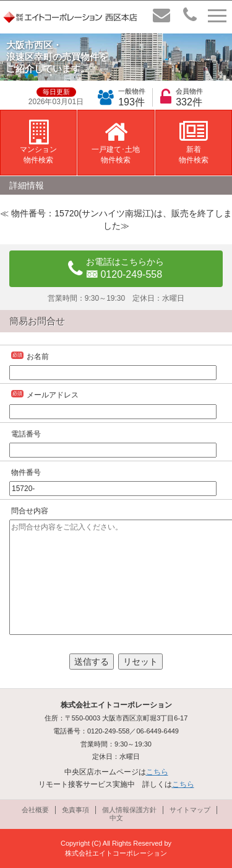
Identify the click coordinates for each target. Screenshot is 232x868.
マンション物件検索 (38, 142)
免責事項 (75, 810)
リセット (140, 662)
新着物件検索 (194, 142)
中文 (116, 818)
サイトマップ (190, 810)
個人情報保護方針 (129, 810)
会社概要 (35, 810)
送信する (92, 662)
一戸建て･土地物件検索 (116, 142)
